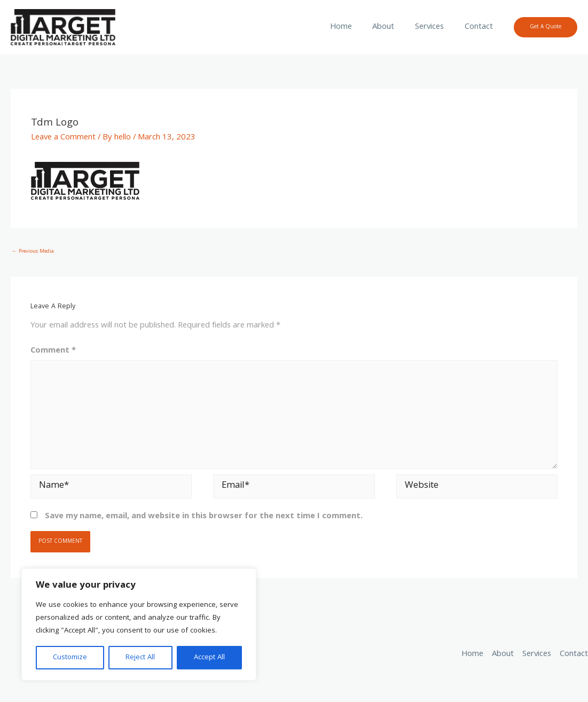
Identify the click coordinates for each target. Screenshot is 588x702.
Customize (70, 658)
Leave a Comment (63, 138)
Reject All (140, 658)
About (392, 27)
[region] (139, 625)
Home (353, 27)
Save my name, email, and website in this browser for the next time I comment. (204, 517)
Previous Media (33, 252)
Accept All (209, 658)
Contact (480, 27)
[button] (546, 28)
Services (435, 27)
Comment (53, 351)
